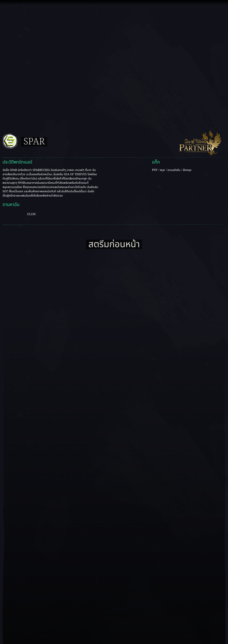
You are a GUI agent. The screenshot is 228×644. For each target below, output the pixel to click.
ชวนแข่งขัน (174, 170)
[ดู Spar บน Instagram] (56, 214)
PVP (155, 170)
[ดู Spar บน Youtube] (8, 214)
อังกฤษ (187, 170)
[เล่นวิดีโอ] (114, 506)
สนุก (162, 170)
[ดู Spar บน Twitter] (43, 214)
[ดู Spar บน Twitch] (21, 214)
